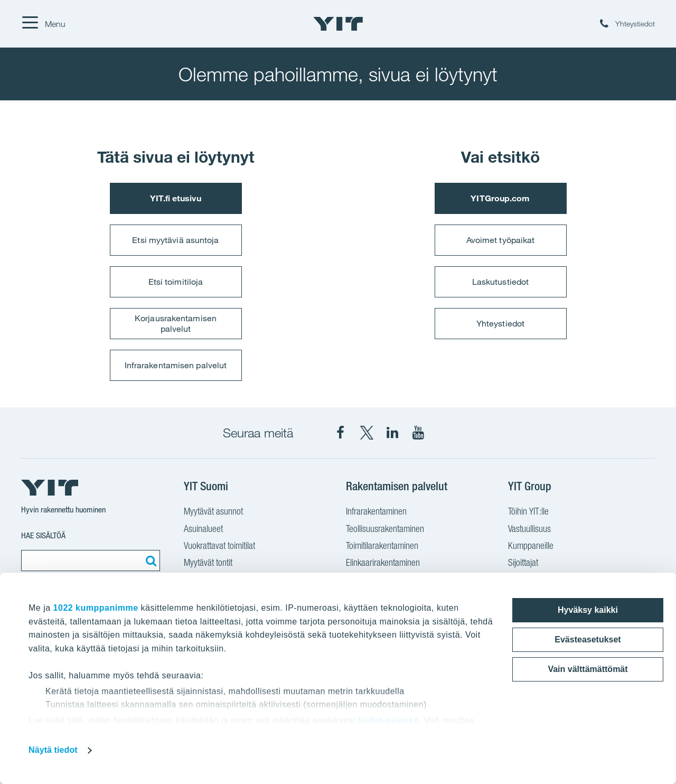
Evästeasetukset (588, 640)
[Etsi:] (149, 561)
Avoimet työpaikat (501, 240)
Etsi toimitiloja (176, 282)
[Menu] (43, 24)
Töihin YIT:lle (528, 511)
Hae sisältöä (43, 535)
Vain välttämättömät (588, 669)
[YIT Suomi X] (367, 433)
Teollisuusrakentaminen (385, 529)
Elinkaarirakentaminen (383, 562)
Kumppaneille (531, 545)
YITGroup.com (500, 198)
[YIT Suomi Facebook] (341, 433)
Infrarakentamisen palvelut (176, 365)
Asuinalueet (203, 529)
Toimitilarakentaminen (382, 545)
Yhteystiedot (500, 323)
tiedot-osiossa (388, 720)
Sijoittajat (523, 562)
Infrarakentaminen (376, 511)
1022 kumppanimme (96, 608)
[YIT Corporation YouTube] (418, 433)
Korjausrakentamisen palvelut (176, 323)
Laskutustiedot (500, 282)
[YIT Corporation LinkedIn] (392, 433)
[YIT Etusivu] (338, 24)
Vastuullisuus (529, 529)
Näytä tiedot (53, 750)
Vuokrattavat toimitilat (219, 545)
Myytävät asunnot (213, 511)
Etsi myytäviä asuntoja (175, 240)
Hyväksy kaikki (588, 610)
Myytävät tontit (208, 562)
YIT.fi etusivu (175, 198)
